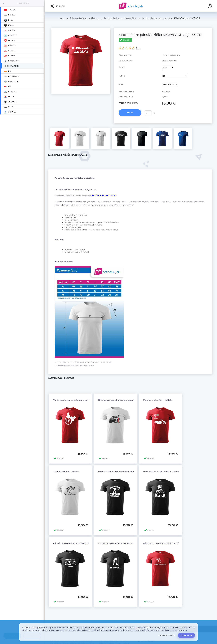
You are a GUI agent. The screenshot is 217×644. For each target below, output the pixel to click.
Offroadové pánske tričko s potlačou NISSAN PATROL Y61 (129, 400)
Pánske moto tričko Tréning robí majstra (165, 543)
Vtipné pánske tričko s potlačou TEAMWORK (122, 543)
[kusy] (148, 113)
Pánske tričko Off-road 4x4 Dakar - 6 (163, 472)
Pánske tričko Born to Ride (158, 400)
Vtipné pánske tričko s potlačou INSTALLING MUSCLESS (83, 543)
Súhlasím (186, 635)
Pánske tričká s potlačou (84, 18)
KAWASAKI (131, 18)
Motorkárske (23, 3)
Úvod (61, 18)
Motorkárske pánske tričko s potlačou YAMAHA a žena (83, 400)
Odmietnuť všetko (167, 635)
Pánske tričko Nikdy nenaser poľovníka (119, 472)
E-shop (58, 6)
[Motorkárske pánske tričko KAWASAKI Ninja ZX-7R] (81, 29)
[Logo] (131, 6)
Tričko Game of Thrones (66, 472)
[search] (210, 7)
